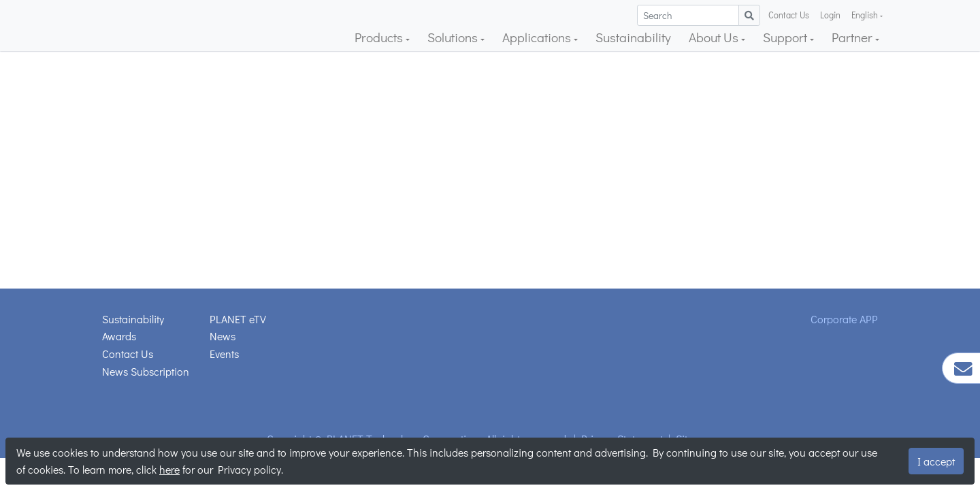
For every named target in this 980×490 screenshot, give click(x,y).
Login (830, 15)
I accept (936, 461)
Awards (119, 336)
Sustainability (633, 37)
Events (224, 354)
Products (380, 37)
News (223, 336)
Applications (538, 37)
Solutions (454, 37)
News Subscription (146, 371)
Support (786, 37)
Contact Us (789, 15)
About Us (715, 37)
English (866, 15)
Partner (853, 37)
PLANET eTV (238, 319)
